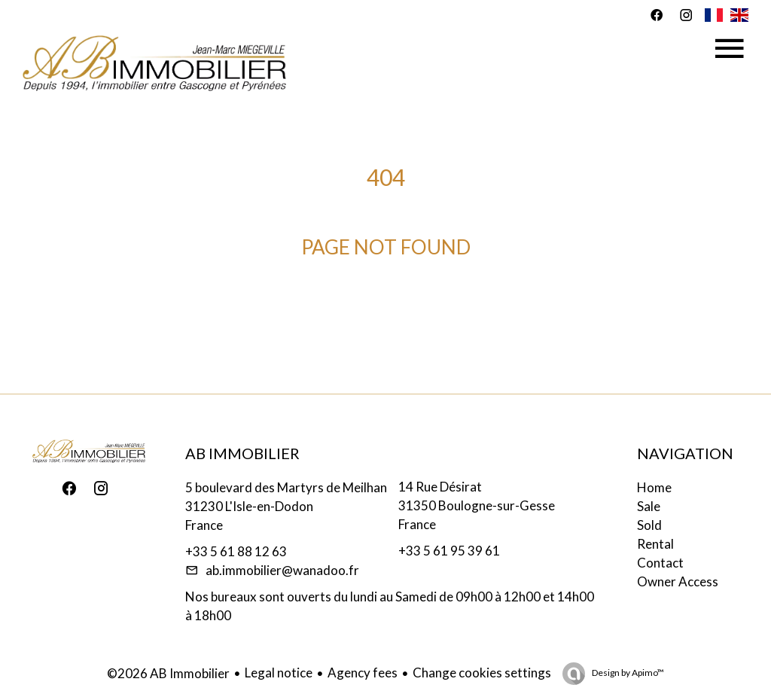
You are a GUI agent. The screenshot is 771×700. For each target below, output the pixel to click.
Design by (627, 673)
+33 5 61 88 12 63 (236, 551)
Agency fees (363, 673)
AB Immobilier (242, 453)
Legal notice (279, 673)
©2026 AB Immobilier (168, 673)
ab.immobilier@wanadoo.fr (282, 570)
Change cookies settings (482, 673)
